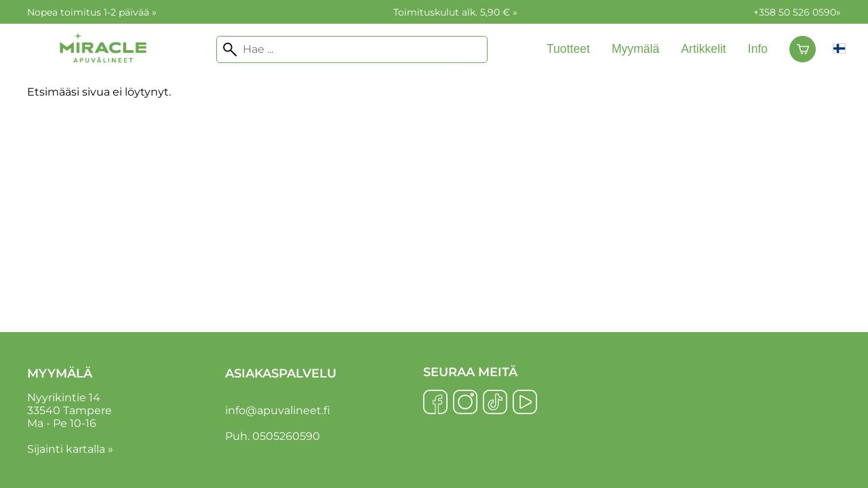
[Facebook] (435, 403)
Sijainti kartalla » (70, 449)
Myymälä (635, 49)
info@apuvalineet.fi (278, 410)
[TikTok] (495, 403)
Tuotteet (568, 49)
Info (758, 49)
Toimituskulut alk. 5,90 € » (455, 12)
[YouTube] (525, 403)
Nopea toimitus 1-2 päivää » (92, 12)
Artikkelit (703, 49)
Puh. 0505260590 (273, 436)
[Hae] (352, 49)
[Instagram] (465, 403)
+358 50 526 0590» (797, 12)
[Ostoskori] (803, 49)
